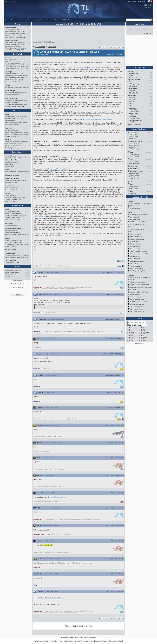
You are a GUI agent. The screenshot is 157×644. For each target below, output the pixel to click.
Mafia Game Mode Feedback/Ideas (16, 197)
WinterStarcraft (133, 73)
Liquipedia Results (140, 197)
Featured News (11, 28)
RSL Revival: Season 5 (137, 244)
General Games (11, 156)
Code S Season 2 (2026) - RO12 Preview (16, 35)
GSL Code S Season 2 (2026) (14, 74)
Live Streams (140, 68)
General (8, 58)
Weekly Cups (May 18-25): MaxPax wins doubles (16, 44)
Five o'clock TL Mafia (11, 201)
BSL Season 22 (134, 217)
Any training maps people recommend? (17, 142)
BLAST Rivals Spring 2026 (138, 261)
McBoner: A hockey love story (14, 240)
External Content (11, 98)
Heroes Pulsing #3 (135, 294)
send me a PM (95, 233)
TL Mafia (8, 193)
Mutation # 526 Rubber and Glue (15, 106)
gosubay (27, 273)
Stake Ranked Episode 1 (137, 269)
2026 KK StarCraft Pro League (139, 215)
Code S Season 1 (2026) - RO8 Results (16, 50)
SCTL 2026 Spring (135, 234)
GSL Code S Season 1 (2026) (14, 80)
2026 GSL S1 (134, 206)
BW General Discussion (12, 125)
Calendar (22, 20)
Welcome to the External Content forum (17, 100)
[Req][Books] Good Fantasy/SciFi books (17, 235)
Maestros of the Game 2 (137, 239)
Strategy (8, 85)
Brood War (18, 110)
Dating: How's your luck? (13, 220)
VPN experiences (10, 120)
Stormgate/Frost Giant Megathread (16, 158)
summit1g (132, 97)
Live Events (140, 24)
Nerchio (145, 328)
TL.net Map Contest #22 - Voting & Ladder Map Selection (16, 30)
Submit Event (147, 33)
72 (29, 42)
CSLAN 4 (133, 280)
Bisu (144, 336)
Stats (132, 334)
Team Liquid (132, 1)
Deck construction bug (12, 188)
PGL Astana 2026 (135, 259)
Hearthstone (10, 186)
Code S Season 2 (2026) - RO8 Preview (16, 32)
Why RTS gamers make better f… (14, 273)
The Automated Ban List (12, 263)
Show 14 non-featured (135, 125)
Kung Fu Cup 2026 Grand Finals (139, 285)
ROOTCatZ (132, 77)
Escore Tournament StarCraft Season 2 (17, 132)
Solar (132, 332)
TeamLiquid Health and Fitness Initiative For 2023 (17, 244)
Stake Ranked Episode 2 (137, 249)
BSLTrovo (133, 122)
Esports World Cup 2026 (137, 299)
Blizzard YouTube (136, 118)
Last (132, 340)
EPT (63, 20)
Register (14, 1)
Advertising (65, 638)
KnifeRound (80, 68)
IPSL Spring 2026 (135, 219)
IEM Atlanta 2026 (135, 256)
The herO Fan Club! (11, 225)
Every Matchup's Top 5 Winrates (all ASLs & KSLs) (17, 116)
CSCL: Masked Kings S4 (137, 229)
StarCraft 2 (18, 54)
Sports (8, 238)
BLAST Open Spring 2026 (137, 271)
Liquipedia (142, 1)
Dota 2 (8, 170)
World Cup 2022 (11, 250)
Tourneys (9, 72)
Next (118, 47)
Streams (30, 20)
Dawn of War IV (10, 166)
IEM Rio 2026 (134, 264)
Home (7, 20)
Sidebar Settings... (140, 343)
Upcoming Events (140, 129)
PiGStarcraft (133, 99)
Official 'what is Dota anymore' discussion (17, 172)
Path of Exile (9, 164)
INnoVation (146, 332)
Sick (130, 106)
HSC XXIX (133, 290)
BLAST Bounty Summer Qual (138, 304)
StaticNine (27, 275)
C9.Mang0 (132, 90)
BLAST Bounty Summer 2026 (138, 302)
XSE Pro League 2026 (136, 309)
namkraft (27, 277)
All (123, 47)
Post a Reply (51, 47)
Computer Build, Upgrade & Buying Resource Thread (17, 255)
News (18, 24)
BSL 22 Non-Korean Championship (140, 277)
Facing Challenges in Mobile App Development (17, 257)
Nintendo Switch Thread (12, 160)
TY (132, 329)
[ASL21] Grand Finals (12, 130)
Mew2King (132, 94)
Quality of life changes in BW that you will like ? (17, 123)
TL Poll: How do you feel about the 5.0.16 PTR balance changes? (17, 62)
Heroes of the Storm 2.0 (12, 182)
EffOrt (132, 339)
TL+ (69, 20)
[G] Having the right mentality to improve (17, 87)
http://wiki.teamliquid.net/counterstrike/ (98, 119)
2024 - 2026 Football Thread (14, 242)
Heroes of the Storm (12, 178)
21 (29, 33)
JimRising (132, 87)
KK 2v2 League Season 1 (137, 224)
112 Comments (39, 47)
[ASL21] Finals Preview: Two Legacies (16, 33)
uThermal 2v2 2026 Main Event (139, 292)
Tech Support (10, 253)
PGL (132, 115)
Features (49, 20)
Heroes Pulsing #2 (135, 297)
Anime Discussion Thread (13, 233)
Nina (130, 75)
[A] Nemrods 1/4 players (12, 95)
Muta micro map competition (14, 144)
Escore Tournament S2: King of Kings (141, 203)
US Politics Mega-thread (12, 211)
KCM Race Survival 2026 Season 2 (140, 222)
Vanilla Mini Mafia (10, 195)
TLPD (140, 319)
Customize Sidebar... (17, 280)
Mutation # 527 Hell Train (13, 102)
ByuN (132, 328)
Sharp (144, 340)
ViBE (131, 104)
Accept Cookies (101, 641)
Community (17, 206)
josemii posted (47, 79)
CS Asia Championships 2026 (139, 251)
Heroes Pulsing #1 (135, 208)
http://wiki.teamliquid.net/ (59, 497)
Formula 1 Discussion (12, 246)
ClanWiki (91, 68)
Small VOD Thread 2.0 (12, 136)
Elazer (145, 334)
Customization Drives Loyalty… (14, 271)
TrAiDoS (27, 271)
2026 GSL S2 (134, 242)
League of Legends (12, 175)
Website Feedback (17, 284)
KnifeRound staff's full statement (57, 169)
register (82, 626)
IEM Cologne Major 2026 (137, 312)
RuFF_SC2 (132, 101)
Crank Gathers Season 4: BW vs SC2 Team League (16, 46)
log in (73, 626)
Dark (132, 331)
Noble (131, 83)
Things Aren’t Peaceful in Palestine (16, 216)
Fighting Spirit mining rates (13, 148)
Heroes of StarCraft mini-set (13, 190)
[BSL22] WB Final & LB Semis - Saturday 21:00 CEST (17, 134)
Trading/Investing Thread (13, 218)
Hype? (36, 380)
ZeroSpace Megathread (12, 162)
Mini (144, 339)
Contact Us (92, 638)
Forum (14, 20)
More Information (115, 641)
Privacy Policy (74, 638)
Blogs (18, 267)
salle (46, 55)
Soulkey (145, 337)
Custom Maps (10, 91)
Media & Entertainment (13, 229)
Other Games (17, 152)
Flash (132, 337)
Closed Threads (18, 288)
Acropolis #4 (134, 227)
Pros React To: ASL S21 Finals (14, 118)
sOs (144, 329)
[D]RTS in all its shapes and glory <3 (16, 93)
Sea (130, 81)
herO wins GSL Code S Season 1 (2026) (16, 37)
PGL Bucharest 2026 (136, 266)
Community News (12, 41)
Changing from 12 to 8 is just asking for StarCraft (17, 60)
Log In (7, 1)
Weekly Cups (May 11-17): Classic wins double (16, 48)
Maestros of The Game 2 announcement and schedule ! (17, 82)
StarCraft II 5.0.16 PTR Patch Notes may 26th (16, 43)
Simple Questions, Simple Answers (16, 180)
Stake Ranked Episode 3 (137, 307)
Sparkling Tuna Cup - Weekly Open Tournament (17, 76)
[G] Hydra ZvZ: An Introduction (14, 146)
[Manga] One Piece (11, 231)
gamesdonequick (135, 111)
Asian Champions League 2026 (139, 254)
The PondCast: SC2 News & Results (16, 104)
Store (57, 20)
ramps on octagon (11, 275)
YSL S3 (132, 232)
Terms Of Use (84, 638)
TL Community (11, 261)
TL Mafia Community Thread (14, 199)
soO (144, 331)
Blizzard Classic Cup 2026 (137, 282)
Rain (132, 336)
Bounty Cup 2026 (135, 246)
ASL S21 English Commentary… (14, 277)
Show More (132, 193)
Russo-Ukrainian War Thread (14, 213)
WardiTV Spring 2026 (136, 237)
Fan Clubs (9, 223)
